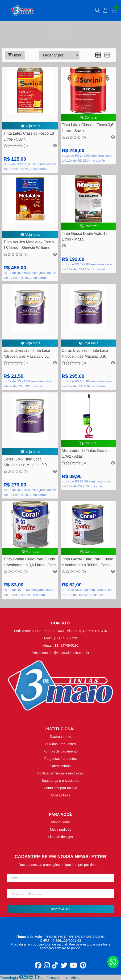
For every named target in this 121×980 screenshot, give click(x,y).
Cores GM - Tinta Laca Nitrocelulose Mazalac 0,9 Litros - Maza (25, 463)
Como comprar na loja (61, 788)
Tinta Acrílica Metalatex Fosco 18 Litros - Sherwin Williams (29, 245)
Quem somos (61, 766)
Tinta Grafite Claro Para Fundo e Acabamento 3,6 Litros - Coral (30, 562)
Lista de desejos (60, 837)
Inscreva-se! (60, 909)
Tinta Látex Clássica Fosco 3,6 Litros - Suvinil (88, 128)
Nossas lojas (61, 795)
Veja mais (30, 126)
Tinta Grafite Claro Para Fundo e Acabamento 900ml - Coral (88, 562)
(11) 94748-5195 (66, 645)
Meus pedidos (61, 830)
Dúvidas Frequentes (60, 744)
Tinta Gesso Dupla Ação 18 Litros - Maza (85, 236)
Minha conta (60, 822)
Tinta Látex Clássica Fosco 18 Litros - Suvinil (29, 136)
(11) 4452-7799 (65, 638)
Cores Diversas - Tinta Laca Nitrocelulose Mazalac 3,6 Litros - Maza (27, 354)
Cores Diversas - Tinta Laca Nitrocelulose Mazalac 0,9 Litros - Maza (85, 354)
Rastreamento (60, 737)
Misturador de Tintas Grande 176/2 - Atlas (86, 453)
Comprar (88, 117)
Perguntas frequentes (61, 759)
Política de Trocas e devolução (61, 773)
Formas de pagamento (60, 751)
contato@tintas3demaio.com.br (66, 653)
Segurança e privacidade (60, 781)
